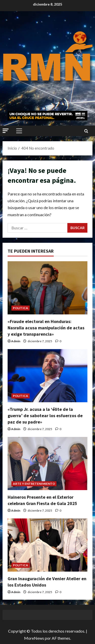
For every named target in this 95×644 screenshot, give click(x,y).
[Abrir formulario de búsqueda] (86, 131)
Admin (16, 341)
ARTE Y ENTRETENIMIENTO (34, 484)
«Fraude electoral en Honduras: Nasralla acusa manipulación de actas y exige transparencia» (46, 328)
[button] (6, 131)
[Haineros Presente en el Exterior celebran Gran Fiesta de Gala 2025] (48, 464)
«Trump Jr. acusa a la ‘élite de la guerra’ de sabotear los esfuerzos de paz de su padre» (45, 416)
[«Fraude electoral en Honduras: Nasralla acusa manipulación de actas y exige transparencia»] (48, 288)
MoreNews (34, 638)
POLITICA (21, 308)
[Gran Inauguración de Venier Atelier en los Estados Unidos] (48, 545)
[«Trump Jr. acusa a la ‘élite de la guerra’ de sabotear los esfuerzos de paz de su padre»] (48, 376)
